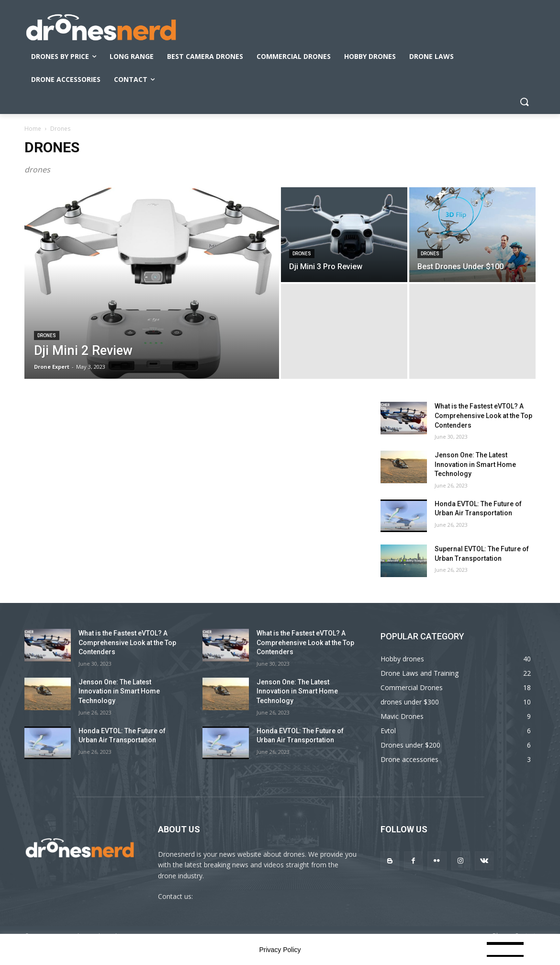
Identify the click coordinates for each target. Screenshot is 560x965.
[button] (524, 102)
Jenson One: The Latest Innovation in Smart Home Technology (475, 464)
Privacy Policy (280, 950)
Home (33, 129)
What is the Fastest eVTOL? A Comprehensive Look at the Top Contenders (483, 415)
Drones (47, 335)
